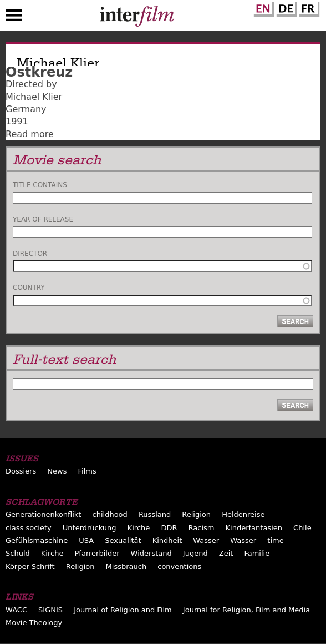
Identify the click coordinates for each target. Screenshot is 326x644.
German (285, 7)
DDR (169, 528)
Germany (26, 109)
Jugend (195, 553)
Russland (155, 514)
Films (87, 471)
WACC (16, 610)
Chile (302, 528)
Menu (14, 18)
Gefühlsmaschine (37, 540)
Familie (257, 553)
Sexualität (123, 540)
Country (29, 288)
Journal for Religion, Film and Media (246, 610)
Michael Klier (34, 97)
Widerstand (151, 553)
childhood (110, 514)
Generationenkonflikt (43, 514)
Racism (202, 528)
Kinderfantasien (254, 528)
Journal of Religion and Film (123, 610)
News (57, 471)
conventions (179, 567)
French (308, 7)
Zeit (226, 553)
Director (30, 254)
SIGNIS (50, 610)
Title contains (40, 185)
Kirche (139, 528)
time (275, 540)
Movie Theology (34, 623)
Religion (196, 514)
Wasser (206, 540)
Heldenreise (243, 514)
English (262, 7)
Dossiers (21, 471)
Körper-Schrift (30, 567)
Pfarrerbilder (97, 553)
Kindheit (167, 540)
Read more (30, 134)
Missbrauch (126, 567)
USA (86, 540)
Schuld (18, 553)
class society (29, 528)
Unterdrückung (90, 528)
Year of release (43, 219)
